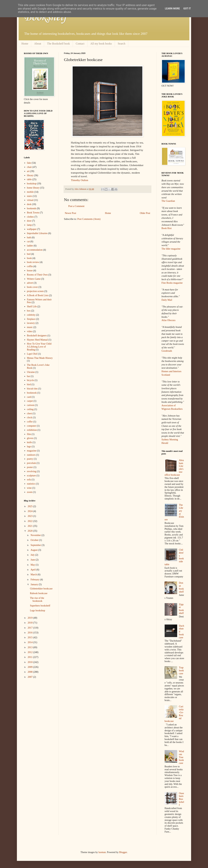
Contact (80, 44)
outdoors (31, 455)
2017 (30, 628)
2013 (30, 647)
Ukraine (31, 372)
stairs (30, 196)
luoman (102, 852)
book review (33, 262)
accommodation (35, 250)
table (29, 179)
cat (28, 241)
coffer (30, 422)
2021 (30, 526)
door (29, 221)
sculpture (31, 476)
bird (29, 384)
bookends (32, 208)
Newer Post (70, 213)
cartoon (31, 405)
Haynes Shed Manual (37, 340)
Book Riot (167, 228)
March (34, 575)
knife (30, 442)
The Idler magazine (171, 249)
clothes (30, 217)
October (35, 540)
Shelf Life (32, 307)
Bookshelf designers (37, 336)
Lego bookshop (38, 611)
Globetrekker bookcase (41, 589)
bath (29, 237)
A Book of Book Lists (38, 295)
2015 (30, 637)
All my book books (101, 44)
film (29, 434)
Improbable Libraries (37, 233)
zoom (30, 492)
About (38, 44)
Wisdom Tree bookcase (181, 757)
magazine (32, 451)
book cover (32, 287)
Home (25, 44)
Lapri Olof (32, 354)
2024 (30, 511)
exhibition (32, 430)
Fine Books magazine (172, 283)
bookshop (32, 184)
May (33, 565)
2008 (30, 672)
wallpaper (32, 229)
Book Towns (33, 213)
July (33, 555)
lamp (29, 225)
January (35, 584)
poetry (30, 459)
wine (29, 488)
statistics (31, 484)
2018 (30, 623)
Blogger (123, 852)
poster (30, 467)
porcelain (32, 463)
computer (32, 426)
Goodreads (167, 351)
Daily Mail (167, 300)
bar (29, 376)
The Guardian (168, 201)
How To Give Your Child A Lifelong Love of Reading (39, 347)
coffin (30, 266)
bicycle (30, 380)
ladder (30, 246)
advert (30, 283)
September (36, 545)
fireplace (31, 319)
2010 (30, 662)
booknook (32, 393)
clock (30, 417)
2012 (30, 652)
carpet (30, 401)
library (30, 175)
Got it (187, 9)
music (30, 327)
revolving (32, 471)
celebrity (31, 315)
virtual (30, 200)
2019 (30, 618)
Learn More (172, 9)
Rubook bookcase (39, 593)
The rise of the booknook (37, 599)
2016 (30, 633)
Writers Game (34, 279)
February (35, 580)
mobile (30, 192)
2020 (30, 531)
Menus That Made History (40, 358)
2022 (30, 521)
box (29, 311)
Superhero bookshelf (40, 606)
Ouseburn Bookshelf (182, 799)
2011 (30, 657)
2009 (30, 667)
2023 (30, 516)
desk (29, 204)
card (29, 397)
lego (29, 447)
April (33, 570)
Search (122, 44)
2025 (30, 506)
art (28, 171)
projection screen (35, 291)
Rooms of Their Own (37, 275)
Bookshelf (45, 17)
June (33, 560)
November (36, 535)
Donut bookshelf (181, 587)
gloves (30, 438)
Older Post (145, 213)
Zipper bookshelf (181, 609)
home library (33, 188)
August (34, 550)
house (30, 271)
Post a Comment (76, 206)
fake (29, 163)
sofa (29, 480)
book (29, 258)
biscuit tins (32, 389)
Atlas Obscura (168, 320)
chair (29, 167)
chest (30, 413)
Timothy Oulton (80, 180)
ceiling (30, 409)
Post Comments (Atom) (89, 219)
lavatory (31, 323)
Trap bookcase (181, 671)
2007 (30, 677)
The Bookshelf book (58, 44)
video (30, 331)
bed (29, 254)
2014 (30, 642)
